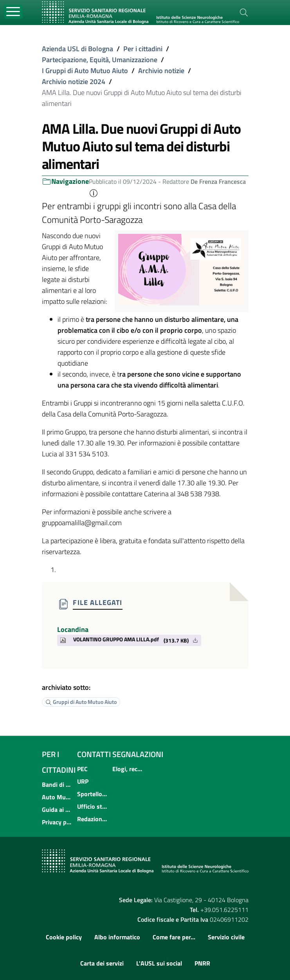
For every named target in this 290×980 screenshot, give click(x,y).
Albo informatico (117, 937)
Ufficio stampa (92, 806)
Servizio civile (226, 937)
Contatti (94, 754)
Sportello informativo (92, 794)
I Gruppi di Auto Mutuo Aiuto (85, 71)
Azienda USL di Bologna (77, 49)
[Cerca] (244, 13)
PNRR (202, 963)
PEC (82, 769)
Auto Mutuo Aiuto (57, 797)
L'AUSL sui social (159, 963)
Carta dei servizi (102, 963)
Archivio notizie (161, 71)
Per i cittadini (143, 49)
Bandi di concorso (57, 784)
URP (83, 781)
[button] (94, 192)
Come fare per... (174, 937)
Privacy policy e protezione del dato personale (57, 822)
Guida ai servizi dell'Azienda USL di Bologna (57, 809)
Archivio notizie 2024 (74, 82)
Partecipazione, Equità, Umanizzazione (100, 60)
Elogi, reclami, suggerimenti (128, 769)
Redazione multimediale (92, 819)
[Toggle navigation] (14, 12)
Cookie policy (64, 937)
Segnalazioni (138, 754)
